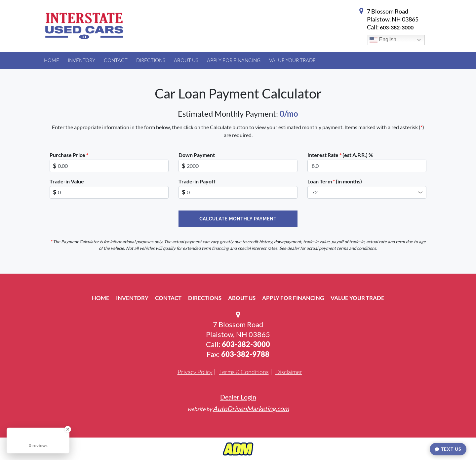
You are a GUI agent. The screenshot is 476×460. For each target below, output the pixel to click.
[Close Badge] (68, 429)
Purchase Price (69, 155)
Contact (168, 298)
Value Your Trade (357, 298)
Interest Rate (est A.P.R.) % (340, 155)
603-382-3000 (397, 27)
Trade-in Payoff (197, 181)
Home (101, 298)
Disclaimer (289, 372)
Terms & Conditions (244, 372)
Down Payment (197, 155)
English (383, 40)
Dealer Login (238, 397)
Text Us (448, 449)
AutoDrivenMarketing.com (251, 408)
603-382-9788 (245, 354)
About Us (242, 298)
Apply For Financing (293, 298)
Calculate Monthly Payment (238, 219)
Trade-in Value (67, 181)
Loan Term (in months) (335, 181)
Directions (205, 298)
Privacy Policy (195, 372)
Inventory (132, 298)
